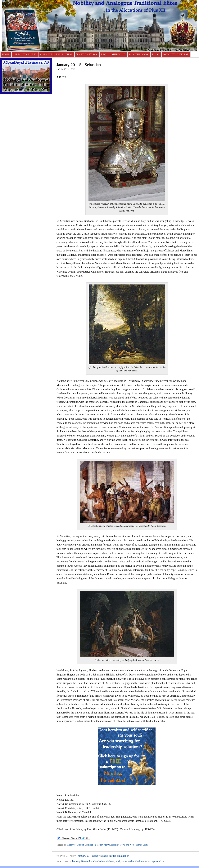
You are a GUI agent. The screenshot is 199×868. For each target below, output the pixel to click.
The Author (64, 55)
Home (6, 55)
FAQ (104, 55)
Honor (100, 845)
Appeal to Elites (25, 55)
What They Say (87, 55)
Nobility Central (176, 55)
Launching (118, 55)
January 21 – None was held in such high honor (103, 856)
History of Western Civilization (81, 845)
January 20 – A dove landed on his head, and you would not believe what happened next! (120, 861)
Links (156, 55)
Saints (145, 845)
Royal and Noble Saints (131, 845)
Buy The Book (139, 55)
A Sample (46, 55)
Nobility (115, 845)
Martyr (107, 845)
